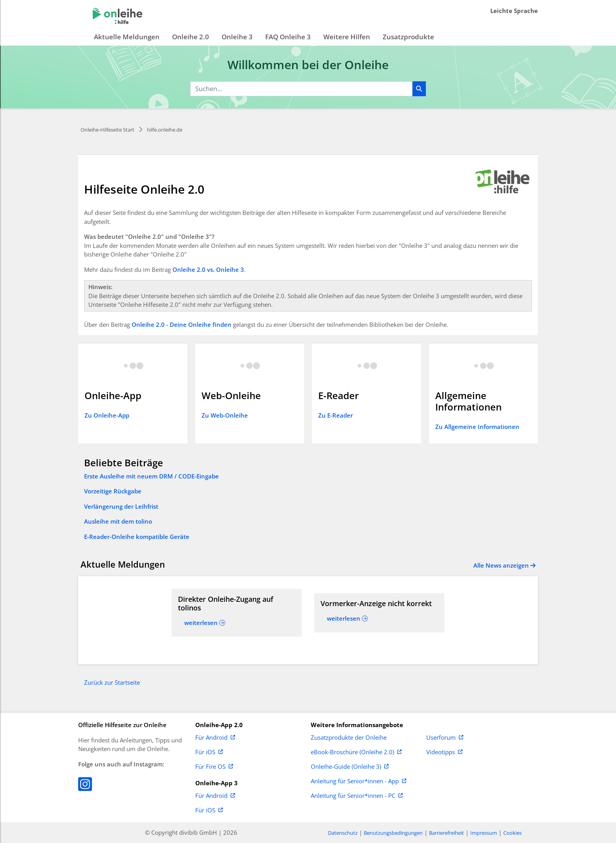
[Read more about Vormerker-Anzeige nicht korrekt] (379, 604)
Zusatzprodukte (408, 37)
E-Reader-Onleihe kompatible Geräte (137, 537)
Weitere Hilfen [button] (347, 37)
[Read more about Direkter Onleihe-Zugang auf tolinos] (237, 604)
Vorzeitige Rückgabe (113, 491)
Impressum (484, 833)
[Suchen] (419, 89)
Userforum (445, 738)
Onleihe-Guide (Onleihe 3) (350, 767)
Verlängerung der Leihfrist (121, 506)
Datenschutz (343, 833)
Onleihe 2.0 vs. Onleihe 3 (208, 269)
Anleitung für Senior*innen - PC (357, 796)
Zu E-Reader (335, 415)
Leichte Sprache (514, 11)
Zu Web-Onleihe (225, 415)
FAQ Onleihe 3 (288, 37)
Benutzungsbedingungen (393, 833)
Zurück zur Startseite (112, 682)
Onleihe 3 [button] (237, 37)
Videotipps (444, 752)
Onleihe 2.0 (191, 37)
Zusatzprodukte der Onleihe (349, 738)
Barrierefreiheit (446, 833)
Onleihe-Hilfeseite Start (107, 130)
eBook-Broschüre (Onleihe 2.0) (356, 752)
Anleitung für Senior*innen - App (358, 781)
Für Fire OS (214, 767)
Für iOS (209, 752)
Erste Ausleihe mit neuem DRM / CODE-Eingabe (151, 476)
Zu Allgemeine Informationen (477, 427)
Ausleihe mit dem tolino (118, 521)
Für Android (215, 738)
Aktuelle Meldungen (127, 37)
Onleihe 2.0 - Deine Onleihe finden (181, 324)
